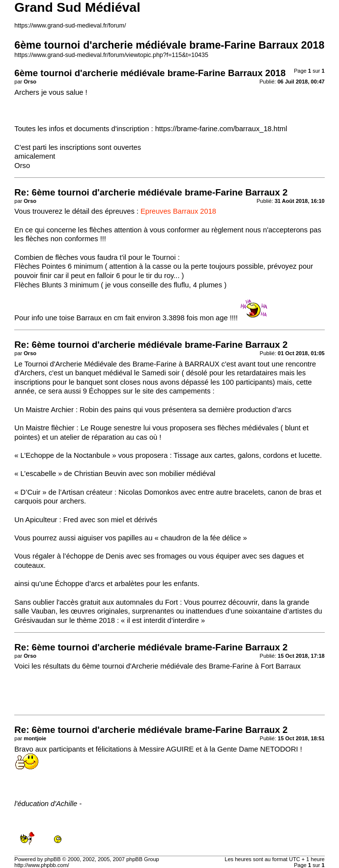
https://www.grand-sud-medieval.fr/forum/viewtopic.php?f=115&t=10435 (111, 55)
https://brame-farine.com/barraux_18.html (221, 129)
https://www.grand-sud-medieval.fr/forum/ (70, 26)
